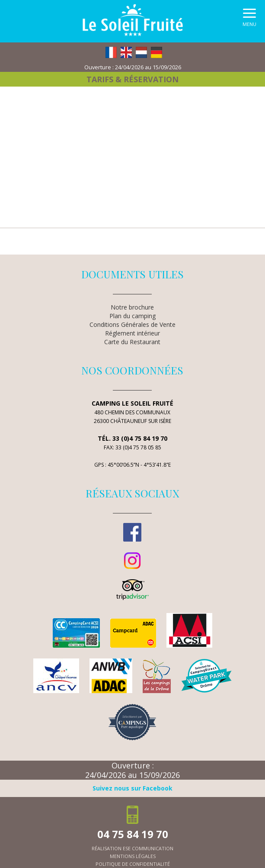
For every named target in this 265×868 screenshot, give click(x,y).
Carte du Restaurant (132, 342)
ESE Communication (148, 848)
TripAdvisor (132, 590)
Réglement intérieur (132, 333)
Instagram (132, 561)
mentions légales (133, 856)
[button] (249, 20)
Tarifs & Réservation (132, 79)
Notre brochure (132, 307)
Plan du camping (132, 316)
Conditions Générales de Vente (132, 324)
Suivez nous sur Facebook (132, 788)
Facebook (132, 532)
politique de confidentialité (133, 864)
